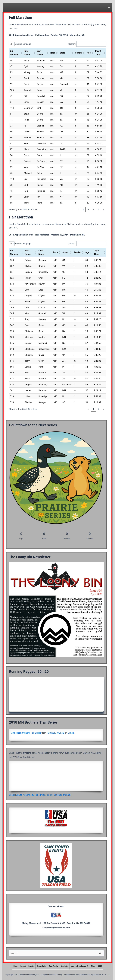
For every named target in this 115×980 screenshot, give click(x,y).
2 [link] (88, 209)
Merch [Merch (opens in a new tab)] (93, 966)
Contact (23, 966)
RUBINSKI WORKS (55, 733)
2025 (100, 966)
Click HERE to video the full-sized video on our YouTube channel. (40, 795)
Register (31, 966)
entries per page (23, 44)
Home (15, 966)
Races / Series (42, 966)
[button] (21, 53)
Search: (72, 44)
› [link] (104, 209)
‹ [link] (78, 209)
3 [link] (93, 209)
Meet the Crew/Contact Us (80, 966)
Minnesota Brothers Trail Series (26, 733)
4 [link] (99, 209)
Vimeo (71, 733)
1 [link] (83, 209)
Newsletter (64, 966)
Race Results (54, 966)
